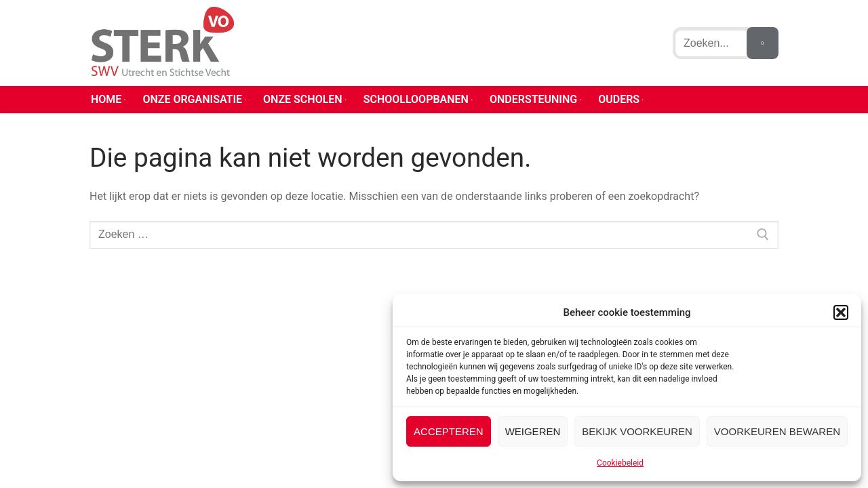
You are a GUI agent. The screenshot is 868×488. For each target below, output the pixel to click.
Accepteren (449, 431)
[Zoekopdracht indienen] (763, 43)
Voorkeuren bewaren (777, 431)
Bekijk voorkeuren (637, 431)
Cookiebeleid (620, 463)
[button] (841, 312)
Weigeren (533, 431)
